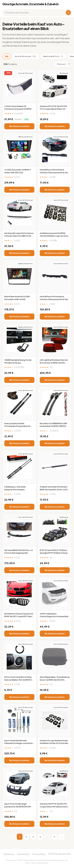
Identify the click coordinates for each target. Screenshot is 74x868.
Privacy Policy (39, 854)
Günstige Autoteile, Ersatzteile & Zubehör (31, 4)
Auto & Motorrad (26, 56)
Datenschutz (23, 854)
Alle (7, 56)
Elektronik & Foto (53, 56)
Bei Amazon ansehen (19, 126)
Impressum (9, 854)
